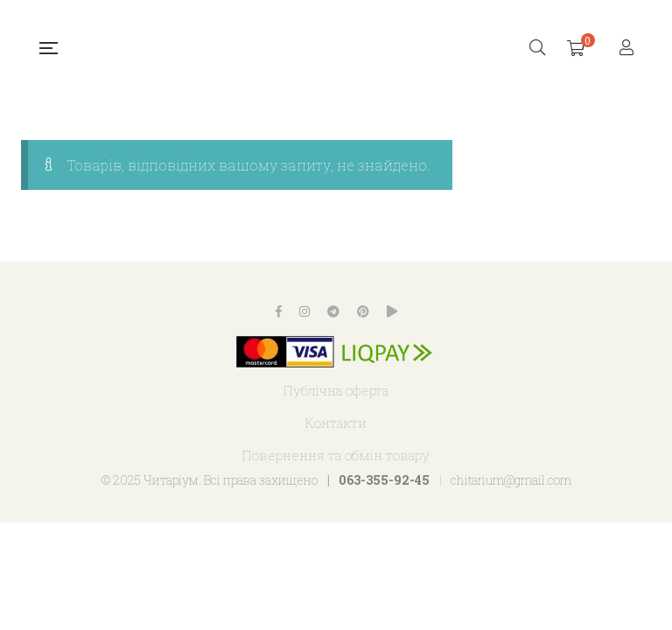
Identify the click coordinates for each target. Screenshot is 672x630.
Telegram (333, 311)
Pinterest (363, 311)
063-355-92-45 (384, 480)
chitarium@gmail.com (511, 480)
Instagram (304, 311)
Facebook (279, 311)
